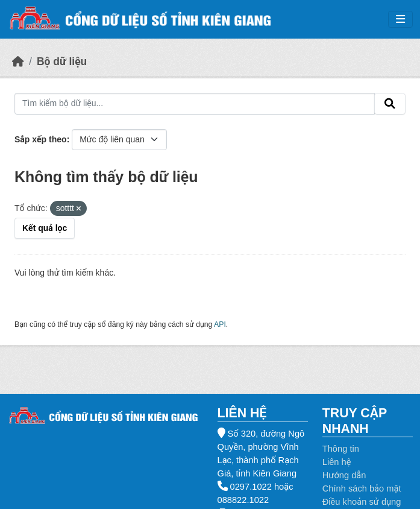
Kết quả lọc (45, 228)
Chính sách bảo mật (362, 488)
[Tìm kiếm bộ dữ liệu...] (195, 104)
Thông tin (341, 449)
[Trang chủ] (18, 62)
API (220, 324)
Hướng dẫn (344, 475)
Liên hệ (337, 462)
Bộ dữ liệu (62, 62)
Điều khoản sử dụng (362, 502)
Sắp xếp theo (41, 139)
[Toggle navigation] (400, 20)
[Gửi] (390, 104)
